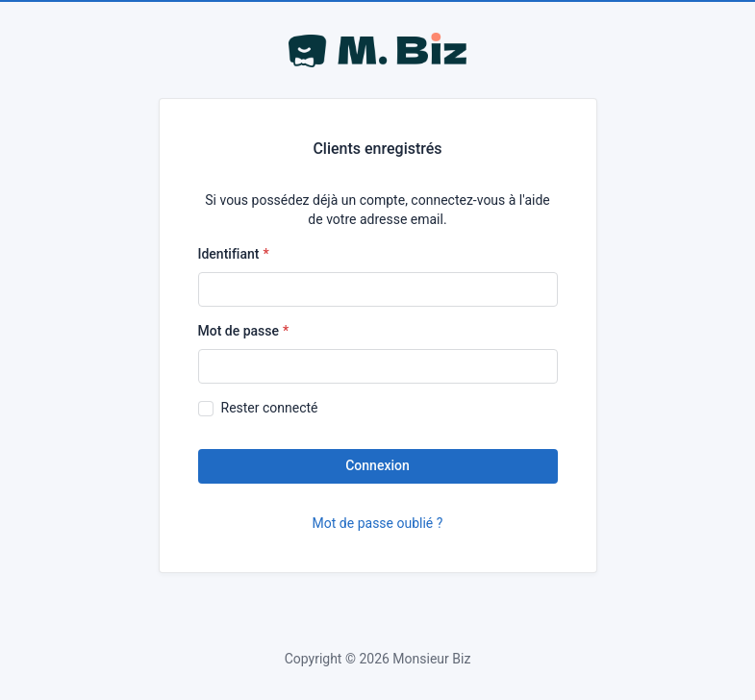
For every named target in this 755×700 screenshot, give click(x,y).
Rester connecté (270, 408)
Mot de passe (239, 331)
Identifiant (229, 254)
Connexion (377, 465)
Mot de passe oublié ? (378, 523)
